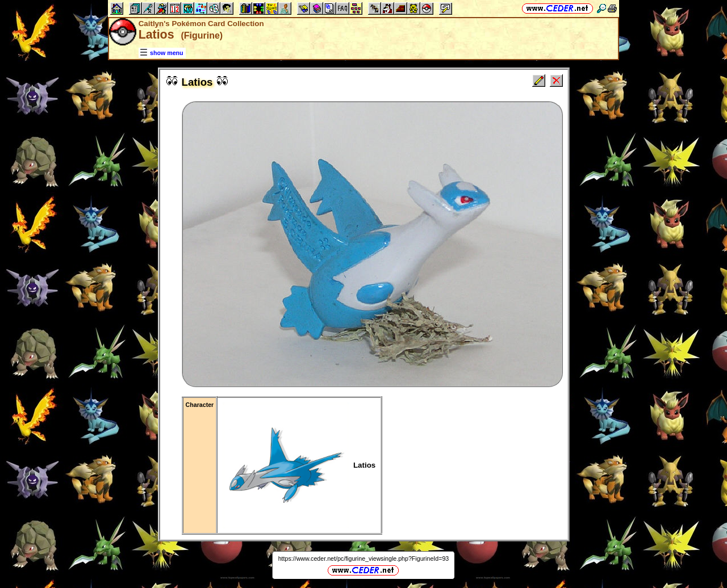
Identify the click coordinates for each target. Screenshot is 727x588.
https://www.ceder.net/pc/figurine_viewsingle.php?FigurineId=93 (364, 558)
